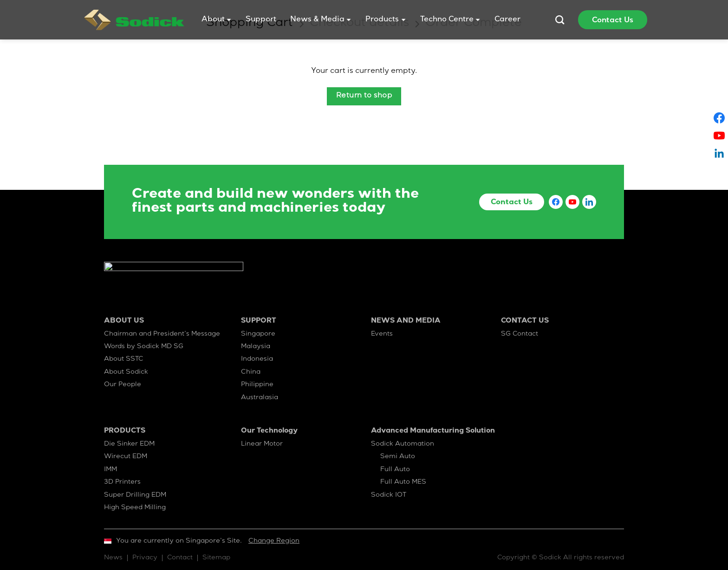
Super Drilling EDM (135, 495)
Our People (123, 385)
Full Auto (395, 470)
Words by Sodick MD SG (144, 347)
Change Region (274, 541)
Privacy (145, 558)
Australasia (260, 398)
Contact (180, 558)
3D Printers (122, 482)
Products (386, 20)
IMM (110, 470)
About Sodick (126, 372)
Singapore (258, 334)
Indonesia (257, 359)
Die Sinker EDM (129, 444)
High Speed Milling (135, 508)
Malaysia (256, 347)
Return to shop (364, 96)
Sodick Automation (403, 444)
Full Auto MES (403, 482)
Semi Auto (398, 457)
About (217, 20)
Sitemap (216, 558)
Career (507, 20)
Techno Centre (450, 20)
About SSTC (124, 359)
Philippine (257, 385)
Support (261, 20)
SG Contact (520, 334)
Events (382, 334)
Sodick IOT (389, 495)
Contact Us (613, 21)
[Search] (560, 20)
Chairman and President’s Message (162, 334)
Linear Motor (262, 444)
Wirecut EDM (126, 457)
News (113, 558)
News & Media (321, 20)
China (251, 372)
